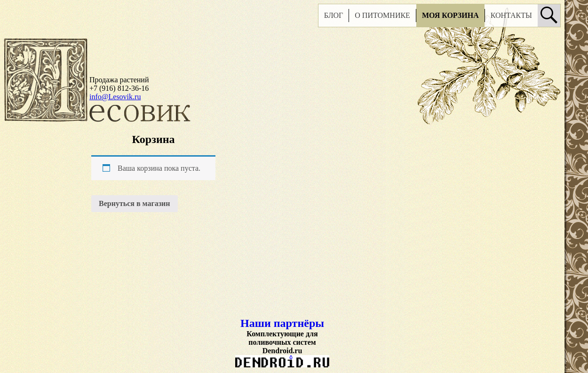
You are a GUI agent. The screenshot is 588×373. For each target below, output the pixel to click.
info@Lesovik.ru (115, 97)
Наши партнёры (282, 323)
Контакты (511, 15)
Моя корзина (450, 15)
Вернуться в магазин (135, 203)
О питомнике (382, 15)
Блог (334, 15)
